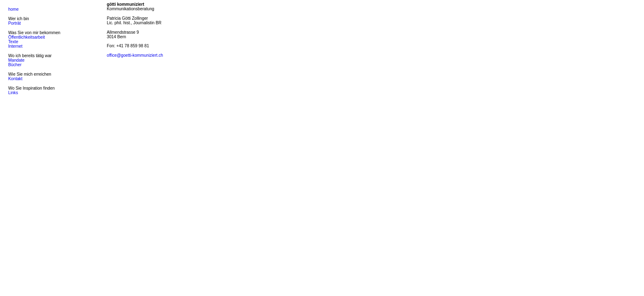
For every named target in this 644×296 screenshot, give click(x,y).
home (13, 9)
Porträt (15, 23)
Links (13, 93)
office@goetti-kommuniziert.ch (135, 55)
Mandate (16, 60)
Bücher (15, 65)
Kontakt (15, 79)
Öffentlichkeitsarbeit (26, 37)
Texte (13, 42)
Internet (15, 46)
